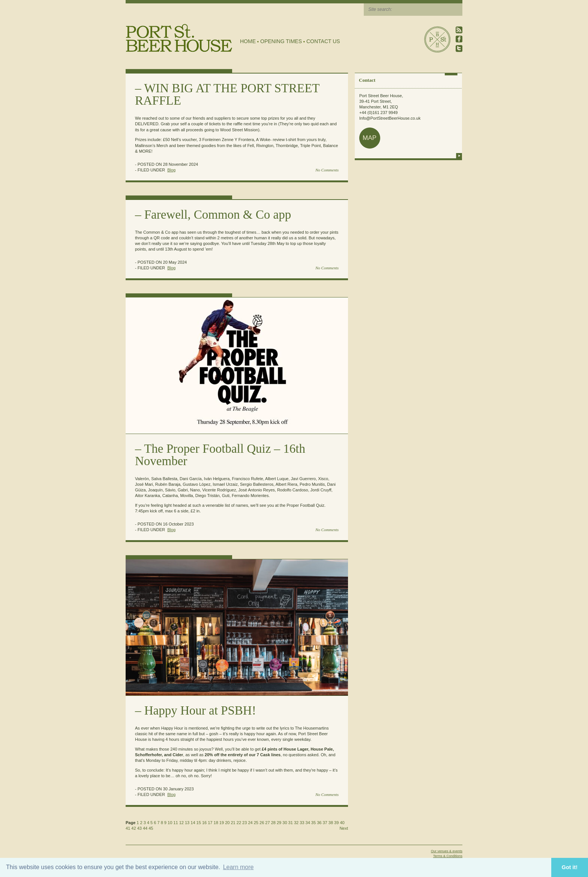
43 (139, 828)
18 (216, 823)
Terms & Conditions (448, 856)
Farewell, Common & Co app (218, 215)
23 (244, 823)
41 (128, 828)
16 (204, 823)
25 (256, 823)
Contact (367, 80)
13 (187, 823)
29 (279, 823)
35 (313, 823)
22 (239, 823)
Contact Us (323, 41)
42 (133, 828)
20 (227, 823)
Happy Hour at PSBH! (200, 710)
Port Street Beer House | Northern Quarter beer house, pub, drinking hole (179, 38)
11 (175, 823)
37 (325, 823)
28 (273, 823)
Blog (171, 170)
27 (267, 823)
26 (262, 823)
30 (285, 823)
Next (344, 828)
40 (342, 823)
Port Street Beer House (437, 39)
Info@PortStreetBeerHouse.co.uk (390, 118)
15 (199, 823)
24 (250, 823)
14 (193, 823)
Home (248, 41)
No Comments (327, 170)
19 (222, 823)
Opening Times (281, 41)
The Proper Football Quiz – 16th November (220, 455)
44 (145, 828)
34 (308, 823)
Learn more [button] (238, 867)
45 (151, 828)
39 (336, 823)
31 (291, 823)
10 (170, 823)
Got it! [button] (570, 867)
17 (210, 823)
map (370, 138)
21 (233, 823)
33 (302, 823)
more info (459, 156)
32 (296, 823)
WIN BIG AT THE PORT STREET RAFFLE (227, 94)
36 (319, 823)
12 (181, 823)
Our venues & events (447, 851)
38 (331, 823)
